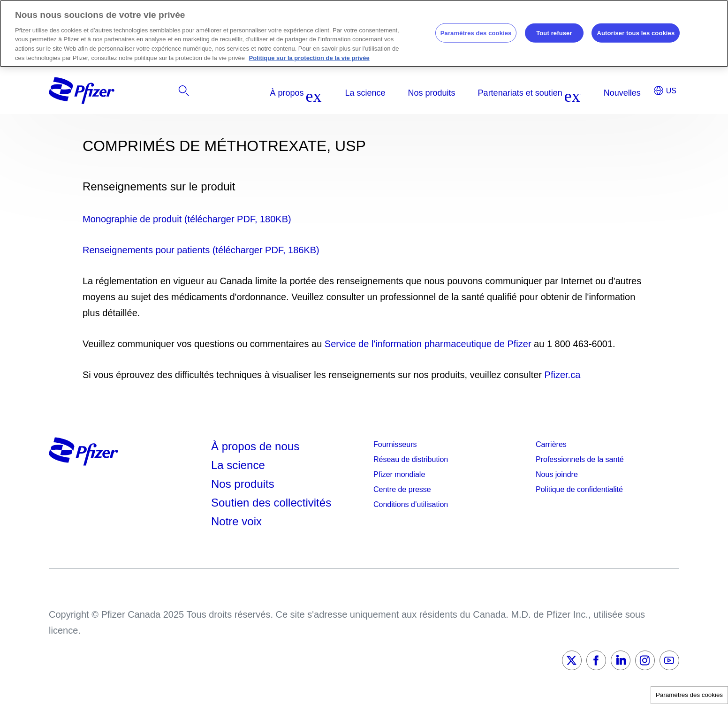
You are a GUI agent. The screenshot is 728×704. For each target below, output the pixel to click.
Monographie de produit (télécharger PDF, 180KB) (187, 219)
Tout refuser (554, 33)
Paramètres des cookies (689, 695)
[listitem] (581, 93)
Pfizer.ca (563, 375)
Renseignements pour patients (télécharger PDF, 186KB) (201, 250)
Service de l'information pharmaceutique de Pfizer (428, 344)
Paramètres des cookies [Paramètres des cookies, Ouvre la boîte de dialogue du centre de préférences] (476, 33)
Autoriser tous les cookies (636, 33)
